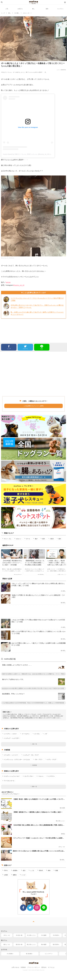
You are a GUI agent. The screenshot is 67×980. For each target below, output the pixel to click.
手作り (5, 870)
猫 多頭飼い (29, 954)
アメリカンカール (8, 781)
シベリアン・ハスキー (10, 734)
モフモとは (51, 967)
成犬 (23, 870)
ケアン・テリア (51, 759)
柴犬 (43, 539)
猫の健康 (44, 944)
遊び (35, 539)
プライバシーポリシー (34, 967)
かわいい (18, 539)
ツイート (25, 347)
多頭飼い (15, 870)
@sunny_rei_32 (19, 285)
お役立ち (20, 9)
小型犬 (51, 539)
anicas (8, 282)
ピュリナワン (49, 954)
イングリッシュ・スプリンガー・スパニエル (16, 759)
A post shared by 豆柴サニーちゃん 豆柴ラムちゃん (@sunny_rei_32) (26, 154)
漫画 (47, 9)
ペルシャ (40, 776)
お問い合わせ (15, 967)
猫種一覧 (33, 787)
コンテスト (60, 9)
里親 (56, 870)
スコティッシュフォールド (11, 776)
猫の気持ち (56, 944)
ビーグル (36, 734)
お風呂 (5, 875)
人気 (7, 9)
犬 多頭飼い (10, 954)
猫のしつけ (7, 944)
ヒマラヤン (51, 776)
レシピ (23, 875)
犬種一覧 (33, 744)
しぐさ (31, 870)
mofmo (34, 2)
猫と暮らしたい (31, 944)
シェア (9, 347)
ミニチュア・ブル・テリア (30, 755)
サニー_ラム (7, 539)
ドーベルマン (25, 734)
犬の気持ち (56, 935)
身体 (48, 870)
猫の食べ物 (19, 944)
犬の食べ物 (19, 935)
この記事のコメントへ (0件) (34, 406)
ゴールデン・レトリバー (10, 755)
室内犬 (40, 870)
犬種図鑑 (33, 765)
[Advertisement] (33, 374)
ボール (27, 539)
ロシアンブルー (28, 776)
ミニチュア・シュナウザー (11, 738)
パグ (45, 734)
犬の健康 (44, 935)
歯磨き (14, 875)
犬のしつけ (7, 935)
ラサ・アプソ (38, 759)
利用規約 (23, 967)
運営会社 (44, 967)
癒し (34, 9)
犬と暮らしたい (31, 935)
